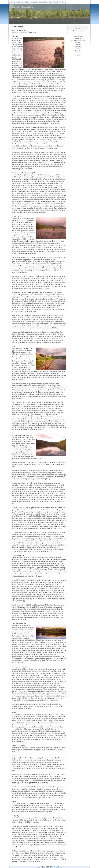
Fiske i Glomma (78, 31)
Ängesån (78, 45)
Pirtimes (78, 49)
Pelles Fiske (58, 867)
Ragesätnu (78, 51)
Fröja (78, 55)
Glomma (78, 43)
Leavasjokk (78, 53)
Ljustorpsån (78, 47)
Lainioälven (78, 38)
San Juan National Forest (78, 40)
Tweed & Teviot (78, 36)
